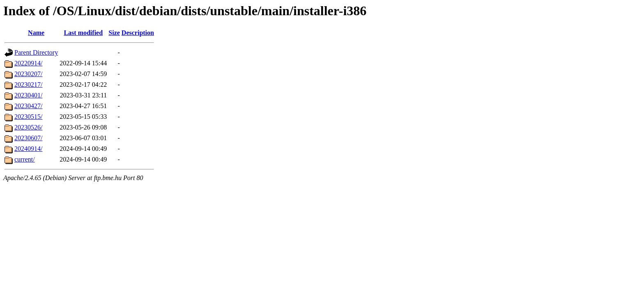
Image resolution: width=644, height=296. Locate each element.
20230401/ (28, 95)
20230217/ (28, 84)
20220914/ (28, 63)
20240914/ (28, 149)
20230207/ (28, 74)
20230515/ (28, 117)
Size (114, 33)
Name (36, 33)
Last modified (83, 33)
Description (138, 33)
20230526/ (28, 127)
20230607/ (28, 138)
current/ (25, 159)
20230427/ (28, 106)
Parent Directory (36, 52)
